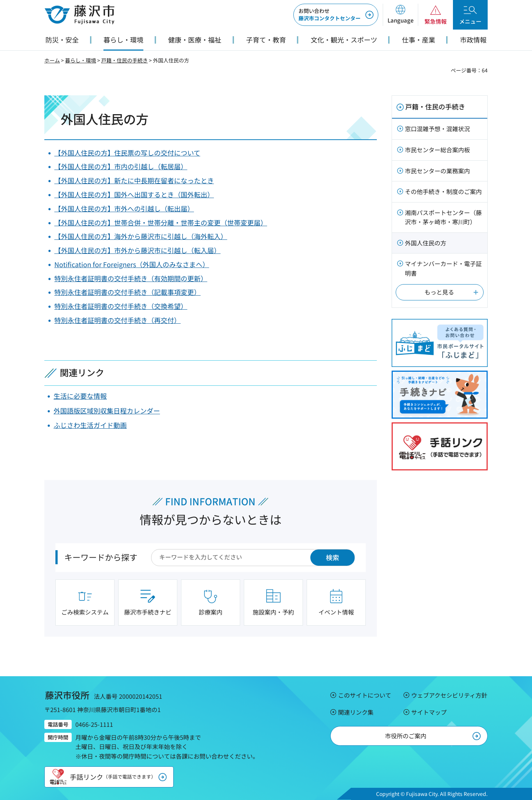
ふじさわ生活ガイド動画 (90, 425)
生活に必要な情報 (80, 396)
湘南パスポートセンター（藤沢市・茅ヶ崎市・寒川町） (443, 217)
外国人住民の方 (426, 243)
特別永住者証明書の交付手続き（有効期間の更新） (131, 278)
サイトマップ (429, 712)
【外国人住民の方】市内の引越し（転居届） (121, 166)
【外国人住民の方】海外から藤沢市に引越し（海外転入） (141, 236)
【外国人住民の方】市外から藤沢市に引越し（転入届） (137, 250)
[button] (400, 15)
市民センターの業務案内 (437, 171)
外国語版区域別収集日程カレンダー (107, 411)
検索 (332, 557)
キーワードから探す (101, 557)
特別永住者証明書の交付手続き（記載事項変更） (127, 292)
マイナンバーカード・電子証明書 (443, 268)
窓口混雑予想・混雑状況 (437, 129)
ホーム (52, 60)
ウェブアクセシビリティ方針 (449, 695)
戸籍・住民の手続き (125, 60)
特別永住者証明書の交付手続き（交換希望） (121, 306)
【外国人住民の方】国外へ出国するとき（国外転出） (134, 194)
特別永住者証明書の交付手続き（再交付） (117, 320)
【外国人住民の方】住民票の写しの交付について (127, 153)
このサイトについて (365, 695)
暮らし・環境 (81, 60)
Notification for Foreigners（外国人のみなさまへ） (132, 264)
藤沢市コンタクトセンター (330, 14)
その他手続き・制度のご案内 (443, 191)
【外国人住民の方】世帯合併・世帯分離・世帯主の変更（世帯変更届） (161, 222)
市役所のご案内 (406, 736)
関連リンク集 (356, 712)
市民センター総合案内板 (437, 150)
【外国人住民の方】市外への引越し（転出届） (124, 208)
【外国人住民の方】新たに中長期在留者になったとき (134, 180)
